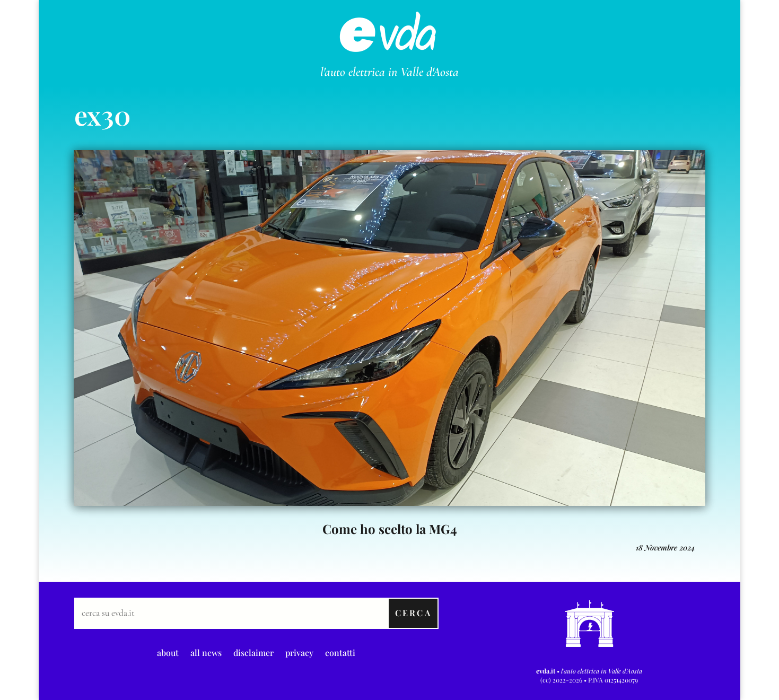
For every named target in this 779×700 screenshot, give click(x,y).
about (168, 652)
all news (206, 652)
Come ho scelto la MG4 (390, 529)
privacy (299, 652)
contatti (340, 652)
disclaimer (253, 652)
